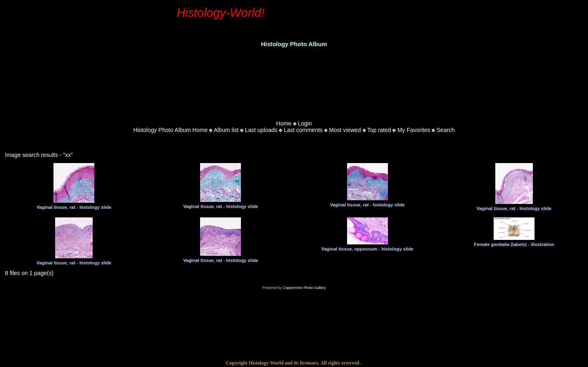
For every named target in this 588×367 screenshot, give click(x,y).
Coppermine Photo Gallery (304, 288)
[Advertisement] (294, 81)
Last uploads (261, 130)
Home (284, 123)
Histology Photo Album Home (170, 130)
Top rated (379, 130)
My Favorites (414, 130)
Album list (226, 130)
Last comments (303, 130)
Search (445, 130)
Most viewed (345, 130)
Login (305, 123)
